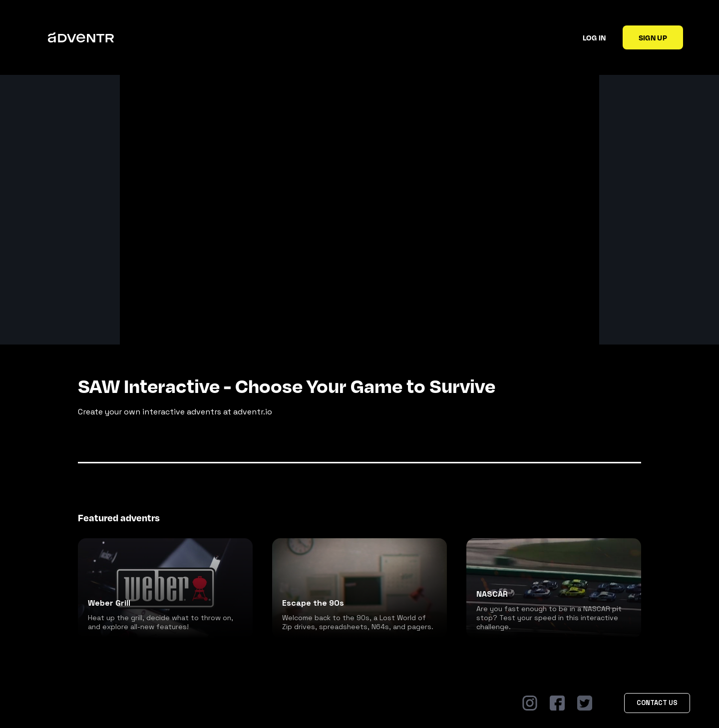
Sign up (653, 37)
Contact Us (657, 703)
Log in (594, 37)
